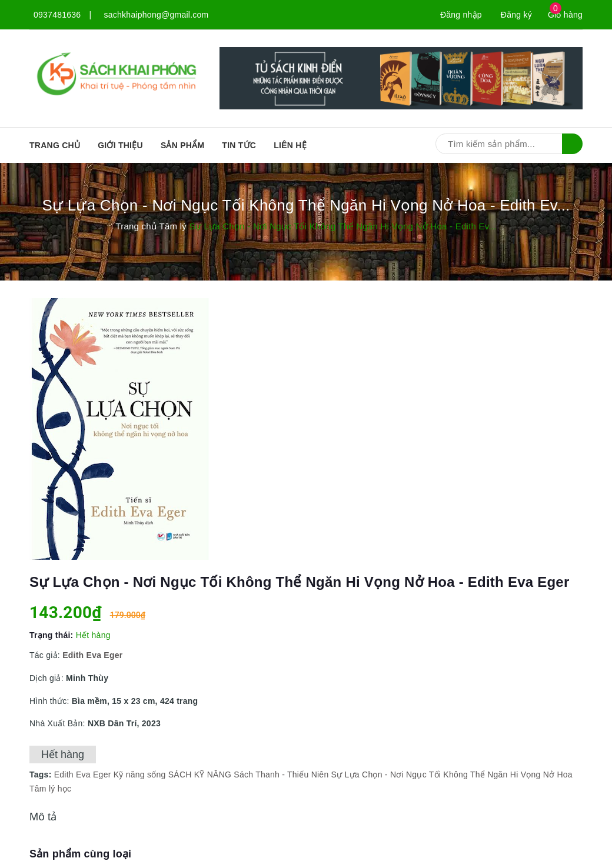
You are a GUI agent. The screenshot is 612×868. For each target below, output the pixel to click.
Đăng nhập (461, 15)
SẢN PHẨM (182, 145)
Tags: (42, 774)
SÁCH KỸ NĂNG (200, 774)
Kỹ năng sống (140, 774)
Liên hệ (290, 145)
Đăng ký (516, 15)
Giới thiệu (120, 145)
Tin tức (239, 145)
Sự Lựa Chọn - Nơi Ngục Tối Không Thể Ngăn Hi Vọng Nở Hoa (452, 774)
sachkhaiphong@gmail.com (157, 15)
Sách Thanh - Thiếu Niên (281, 774)
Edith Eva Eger (83, 774)
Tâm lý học (50, 789)
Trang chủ (55, 145)
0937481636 (57, 15)
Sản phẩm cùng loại (80, 854)
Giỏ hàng (565, 15)
